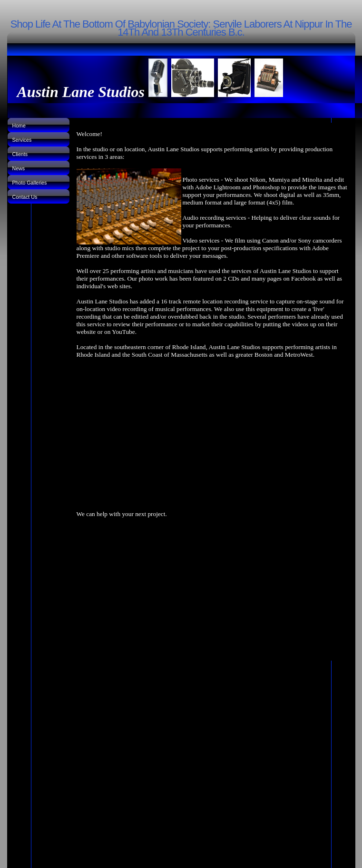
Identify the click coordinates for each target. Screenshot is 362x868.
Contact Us (25, 197)
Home (19, 126)
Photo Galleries (30, 183)
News (19, 168)
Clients (20, 154)
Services (22, 140)
